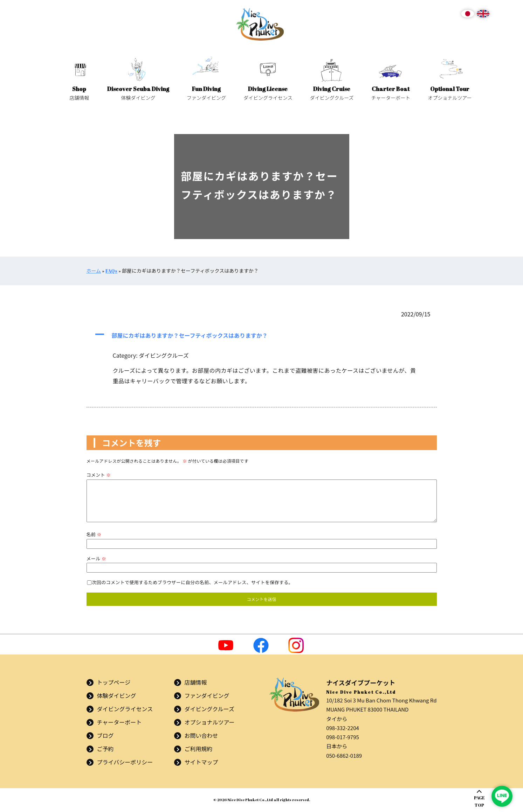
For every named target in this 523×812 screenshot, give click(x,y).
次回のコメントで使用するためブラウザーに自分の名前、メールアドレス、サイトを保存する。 (193, 582)
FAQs (111, 271)
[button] (262, 335)
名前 (94, 534)
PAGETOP (479, 801)
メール (97, 558)
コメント (99, 475)
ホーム (94, 271)
